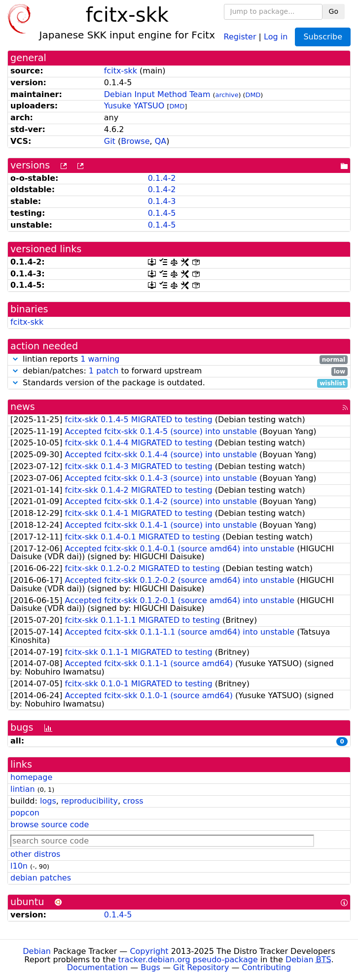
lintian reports (179, 359)
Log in (276, 36)
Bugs (150, 967)
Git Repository (201, 967)
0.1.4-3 (162, 201)
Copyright (149, 951)
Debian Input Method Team (157, 94)
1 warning (100, 359)
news (23, 407)
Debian (37, 951)
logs (48, 801)
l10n (19, 866)
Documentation (97, 967)
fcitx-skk (121, 71)
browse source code (50, 825)
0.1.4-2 (162, 178)
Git (110, 141)
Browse (135, 141)
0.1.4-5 (162, 213)
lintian (23, 789)
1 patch (104, 371)
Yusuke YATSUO (134, 106)
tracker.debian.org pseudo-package (188, 960)
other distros (35, 854)
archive (227, 95)
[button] (15, 359)
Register (240, 36)
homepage (31, 777)
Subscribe (323, 37)
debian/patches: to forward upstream (179, 371)
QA (161, 141)
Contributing (267, 967)
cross (133, 801)
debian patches (41, 878)
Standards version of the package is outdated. (179, 383)
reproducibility (89, 801)
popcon (25, 813)
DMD (253, 95)
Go (334, 11)
